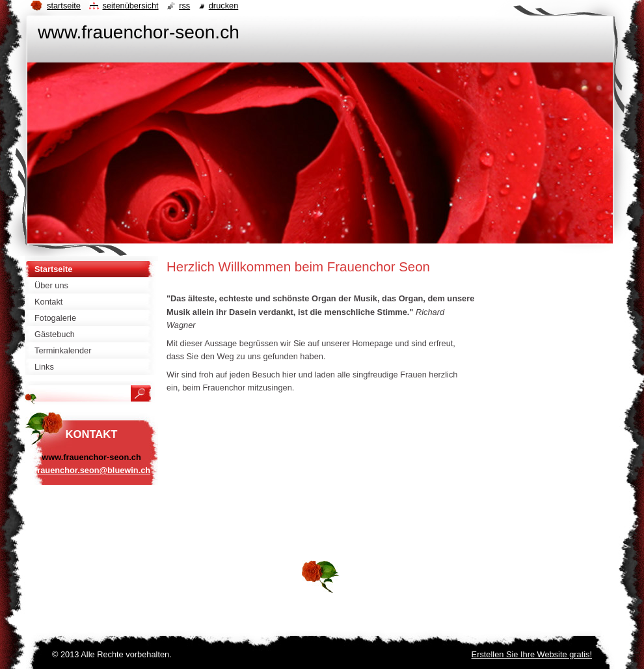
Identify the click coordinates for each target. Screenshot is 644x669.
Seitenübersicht (130, 6)
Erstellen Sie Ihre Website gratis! (532, 654)
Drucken (224, 6)
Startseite (64, 6)
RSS (184, 6)
